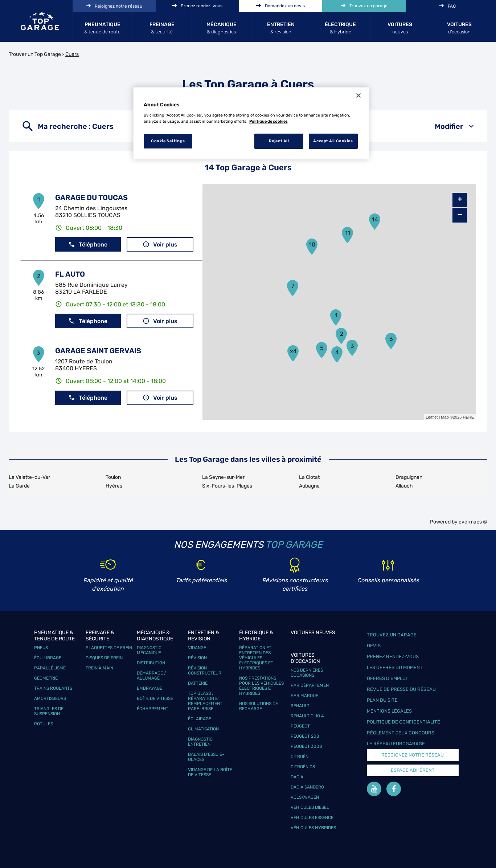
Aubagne (309, 486)
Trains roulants (53, 688)
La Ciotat (309, 477)
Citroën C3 (303, 767)
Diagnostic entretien (200, 742)
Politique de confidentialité (403, 722)
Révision (197, 658)
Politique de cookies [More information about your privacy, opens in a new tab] (269, 121)
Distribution (151, 663)
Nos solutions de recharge (259, 706)
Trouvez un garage (392, 635)
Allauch (404, 486)
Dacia (297, 777)
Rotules (44, 724)
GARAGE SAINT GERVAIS (98, 351)
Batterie (198, 683)
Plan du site (382, 700)
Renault (300, 706)
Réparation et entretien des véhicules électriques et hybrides (256, 658)
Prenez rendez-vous (393, 657)
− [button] (460, 215)
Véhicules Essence (312, 818)
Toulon (113, 477)
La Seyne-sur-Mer (223, 477)
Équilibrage (48, 658)
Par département (311, 685)
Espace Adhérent (413, 770)
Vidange (197, 648)
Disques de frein (104, 658)
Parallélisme (50, 668)
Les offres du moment (395, 667)
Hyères (114, 486)
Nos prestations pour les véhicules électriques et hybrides (261, 686)
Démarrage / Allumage (151, 676)
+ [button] (460, 200)
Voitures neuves (313, 633)
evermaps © (473, 522)
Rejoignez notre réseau (413, 755)
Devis (374, 646)
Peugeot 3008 (306, 746)
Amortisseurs (50, 698)
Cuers (72, 54)
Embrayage (149, 688)
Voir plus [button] (160, 244)
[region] (251, 123)
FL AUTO (70, 274)
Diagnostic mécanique (149, 650)
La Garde (19, 486)
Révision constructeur (205, 671)
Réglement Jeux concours (401, 733)
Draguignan (409, 477)
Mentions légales (389, 711)
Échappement (153, 709)
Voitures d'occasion (305, 658)
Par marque (304, 696)
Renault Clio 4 (307, 716)
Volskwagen (305, 797)
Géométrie (46, 678)
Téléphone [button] (88, 244)
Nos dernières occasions (307, 673)
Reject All (279, 141)
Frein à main (99, 668)
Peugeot (300, 726)
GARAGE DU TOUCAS (91, 197)
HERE (468, 417)
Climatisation (203, 729)
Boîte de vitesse (155, 698)
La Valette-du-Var (29, 477)
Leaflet (432, 417)
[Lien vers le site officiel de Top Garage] (40, 21)
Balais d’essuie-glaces (206, 757)
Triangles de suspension (49, 711)
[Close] (358, 95)
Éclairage (200, 719)
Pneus (41, 648)
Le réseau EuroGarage (396, 744)
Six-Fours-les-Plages (227, 486)
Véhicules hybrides (313, 828)
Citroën (300, 757)
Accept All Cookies (333, 141)
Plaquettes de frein (109, 648)
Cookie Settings (168, 141)
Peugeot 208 (305, 736)
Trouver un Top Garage (35, 54)
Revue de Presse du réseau (401, 689)
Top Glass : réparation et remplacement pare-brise (205, 701)
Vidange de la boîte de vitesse (210, 772)
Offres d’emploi (387, 678)
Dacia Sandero (307, 787)
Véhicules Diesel (310, 807)
